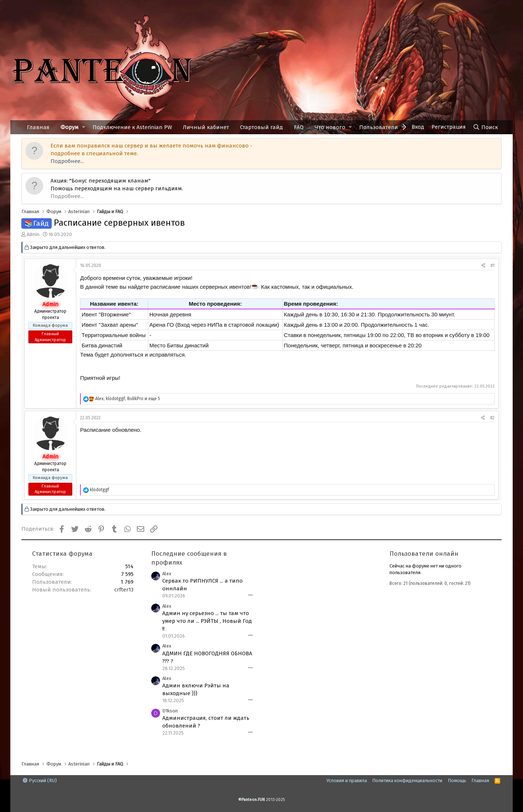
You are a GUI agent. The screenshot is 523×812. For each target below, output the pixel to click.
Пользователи (379, 127)
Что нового (330, 127)
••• (250, 595)
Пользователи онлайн (424, 554)
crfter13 (124, 590)
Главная (38, 127)
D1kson (170, 711)
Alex (167, 574)
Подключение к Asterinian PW (132, 127)
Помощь (457, 780)
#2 (492, 418)
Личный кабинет (206, 127)
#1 (493, 266)
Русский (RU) (40, 780)
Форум (70, 127)
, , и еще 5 (128, 399)
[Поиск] (486, 127)
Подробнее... (67, 161)
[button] (84, 127)
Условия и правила (347, 780)
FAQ (299, 127)
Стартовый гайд (261, 127)
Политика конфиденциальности (407, 780)
